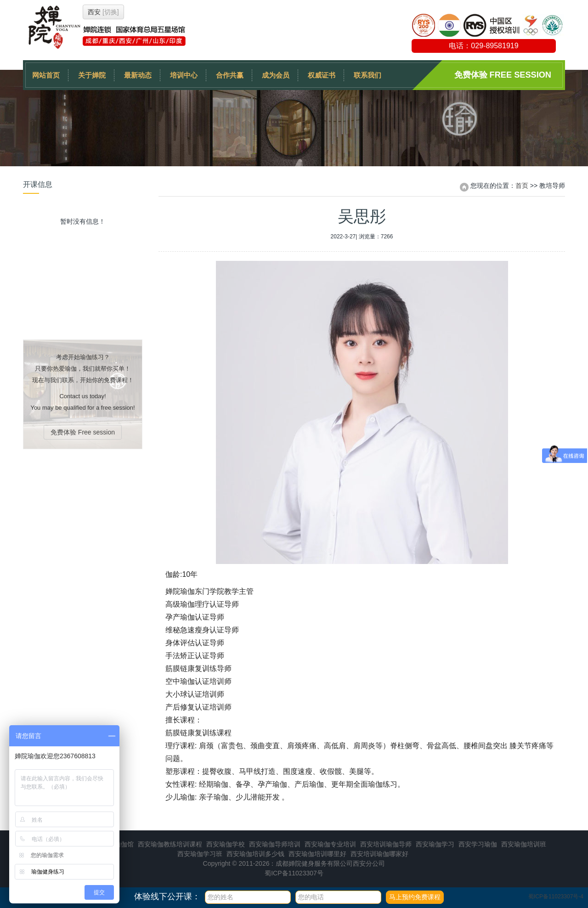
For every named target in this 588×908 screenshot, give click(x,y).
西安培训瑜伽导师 (386, 844)
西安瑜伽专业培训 (330, 844)
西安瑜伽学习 (435, 844)
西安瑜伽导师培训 (275, 844)
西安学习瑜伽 (478, 844)
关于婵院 (92, 75)
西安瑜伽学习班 (200, 854)
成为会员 (276, 75)
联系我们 (367, 75)
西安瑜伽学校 (226, 844)
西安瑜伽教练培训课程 (170, 844)
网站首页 (46, 75)
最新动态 (138, 75)
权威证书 (322, 75)
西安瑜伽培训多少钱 (255, 854)
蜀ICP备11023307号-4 (556, 897)
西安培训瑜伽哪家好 (379, 854)
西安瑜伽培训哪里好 (317, 854)
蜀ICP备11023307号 (294, 873)
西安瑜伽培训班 (524, 844)
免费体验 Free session (503, 75)
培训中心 (184, 75)
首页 (522, 186)
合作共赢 (230, 75)
